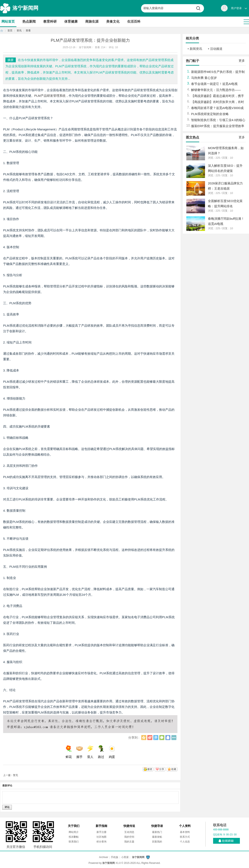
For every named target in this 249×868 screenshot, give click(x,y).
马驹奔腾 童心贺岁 (204, 78)
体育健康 (71, 21)
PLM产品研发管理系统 (50, 96)
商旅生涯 (92, 21)
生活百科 (134, 21)
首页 (2, 31)
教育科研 (50, 21)
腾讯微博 (156, 738)
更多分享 (174, 738)
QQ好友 (168, 738)
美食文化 (113, 21)
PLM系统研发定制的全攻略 (210, 114)
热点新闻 (29, 21)
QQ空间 (144, 738)
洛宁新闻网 (25, 8)
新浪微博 (150, 738)
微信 (162, 738)
